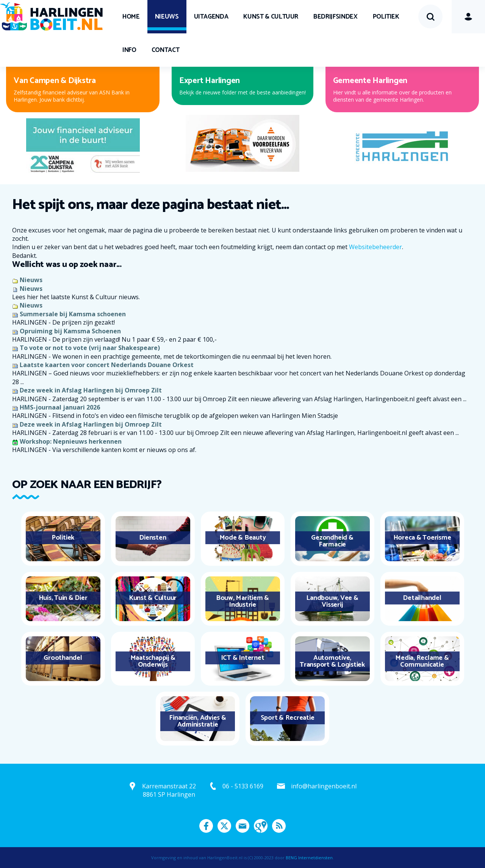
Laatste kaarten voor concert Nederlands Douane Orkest (107, 365)
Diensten (153, 538)
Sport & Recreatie (288, 718)
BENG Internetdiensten (309, 858)
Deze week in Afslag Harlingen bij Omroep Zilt (91, 390)
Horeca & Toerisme (422, 538)
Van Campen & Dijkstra (55, 81)
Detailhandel (422, 598)
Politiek (386, 17)
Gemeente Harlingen (370, 81)
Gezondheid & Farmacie (332, 541)
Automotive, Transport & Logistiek (332, 661)
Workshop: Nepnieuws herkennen (71, 441)
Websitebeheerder (375, 247)
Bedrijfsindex (335, 17)
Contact (166, 50)
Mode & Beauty (243, 538)
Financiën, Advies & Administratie (197, 721)
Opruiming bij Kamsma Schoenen (70, 331)
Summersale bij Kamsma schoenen (73, 314)
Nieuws (167, 17)
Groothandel (63, 658)
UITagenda (211, 17)
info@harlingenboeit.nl (324, 786)
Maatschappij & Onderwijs (153, 661)
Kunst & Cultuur (271, 17)
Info (129, 50)
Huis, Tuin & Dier (63, 598)
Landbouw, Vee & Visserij (332, 601)
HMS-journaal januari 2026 (60, 407)
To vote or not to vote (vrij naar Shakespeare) (90, 348)
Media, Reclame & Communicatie (422, 661)
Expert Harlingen (210, 81)
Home (131, 17)
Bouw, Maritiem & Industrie (242, 601)
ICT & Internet (243, 658)
